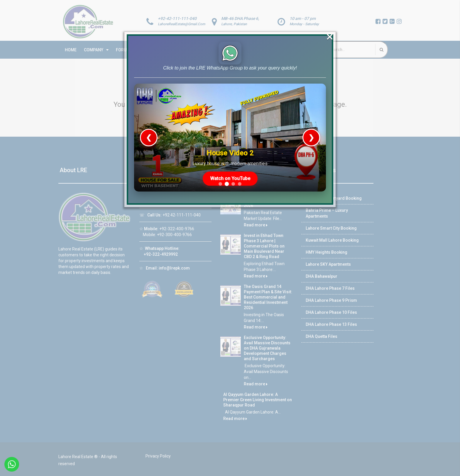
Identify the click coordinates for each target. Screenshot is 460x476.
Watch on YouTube (230, 164)
